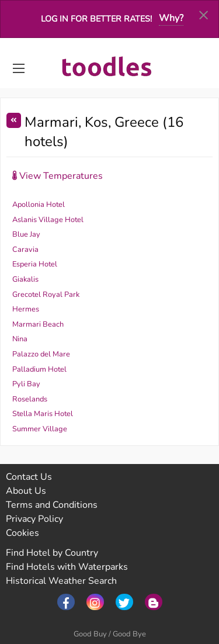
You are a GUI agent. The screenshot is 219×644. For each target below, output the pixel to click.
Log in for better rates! (96, 19)
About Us (26, 491)
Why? (171, 18)
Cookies (22, 533)
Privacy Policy (34, 519)
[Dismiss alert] (204, 15)
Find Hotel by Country (52, 553)
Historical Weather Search (61, 581)
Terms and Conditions (52, 505)
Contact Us (29, 477)
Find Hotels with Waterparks (67, 567)
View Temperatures (58, 176)
